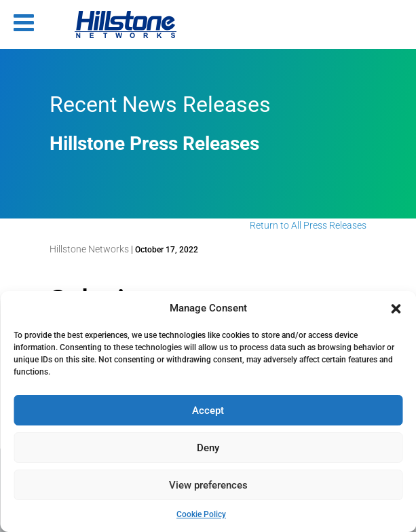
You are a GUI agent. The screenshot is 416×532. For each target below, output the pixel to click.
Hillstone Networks (89, 249)
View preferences (208, 485)
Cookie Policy (201, 514)
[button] (396, 309)
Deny (208, 448)
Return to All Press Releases (308, 225)
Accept (208, 411)
